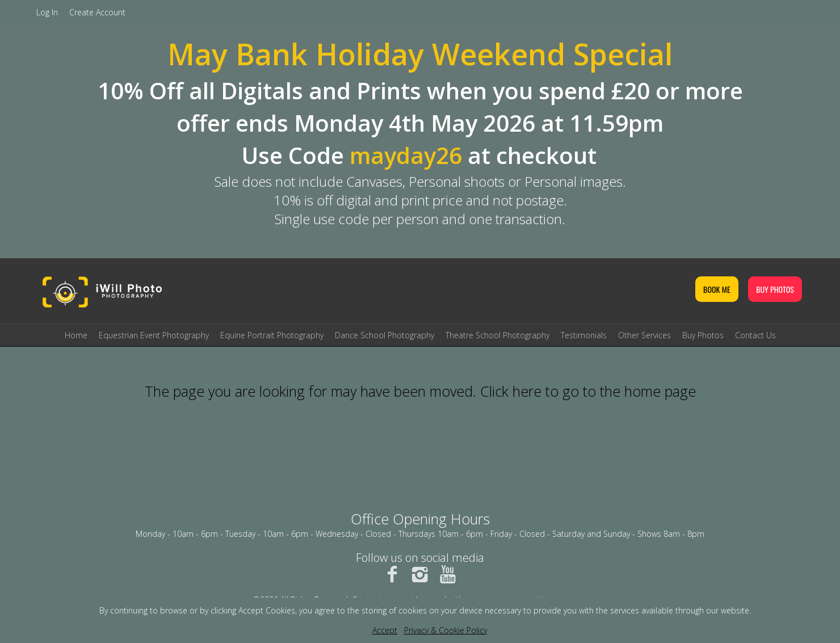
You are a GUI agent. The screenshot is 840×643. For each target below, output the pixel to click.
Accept (385, 630)
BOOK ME (717, 289)
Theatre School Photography (497, 335)
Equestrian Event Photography (154, 335)
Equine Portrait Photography (272, 335)
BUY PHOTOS (775, 289)
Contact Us (755, 335)
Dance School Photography (385, 335)
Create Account (97, 12)
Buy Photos (703, 335)
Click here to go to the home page (588, 391)
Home (76, 335)
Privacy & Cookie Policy (446, 630)
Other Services (644, 335)
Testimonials (584, 335)
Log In (47, 12)
